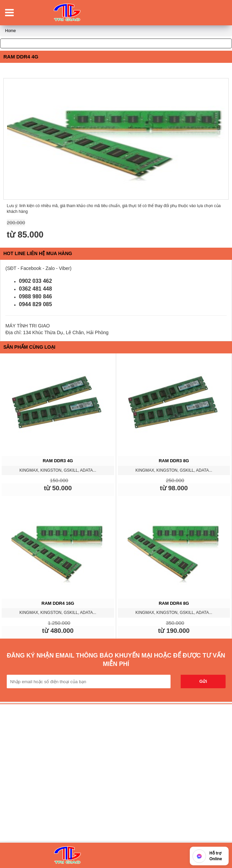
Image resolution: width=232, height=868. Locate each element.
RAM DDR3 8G (174, 461)
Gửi (203, 681)
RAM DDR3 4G (58, 461)
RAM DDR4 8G (174, 603)
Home (10, 31)
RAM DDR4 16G (58, 603)
